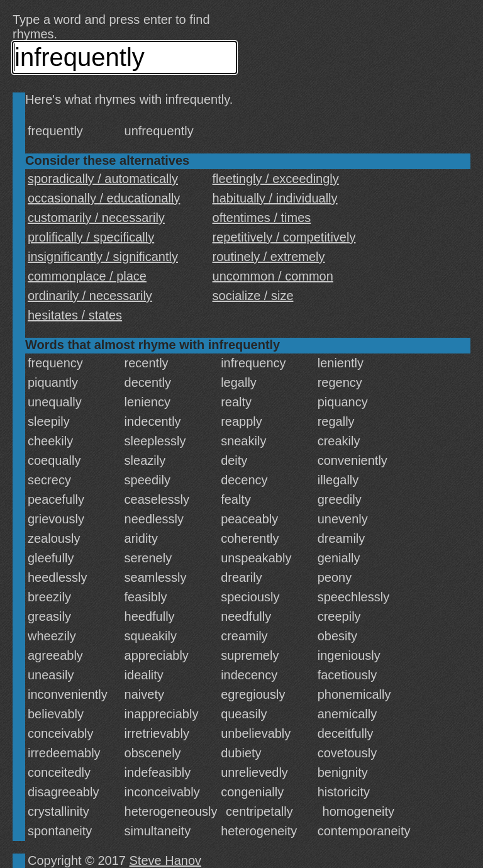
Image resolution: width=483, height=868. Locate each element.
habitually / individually (275, 198)
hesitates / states (75, 315)
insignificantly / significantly (103, 257)
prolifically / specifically (91, 237)
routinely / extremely (269, 257)
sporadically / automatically (103, 179)
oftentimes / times (262, 218)
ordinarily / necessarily (90, 296)
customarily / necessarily (96, 218)
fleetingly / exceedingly (276, 179)
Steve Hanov (166, 860)
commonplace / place (87, 276)
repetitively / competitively (284, 237)
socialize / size (253, 296)
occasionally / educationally (104, 198)
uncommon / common (273, 276)
